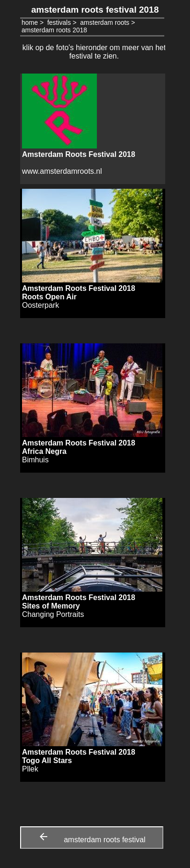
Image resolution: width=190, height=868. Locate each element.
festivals (59, 22)
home (30, 22)
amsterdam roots (105, 22)
